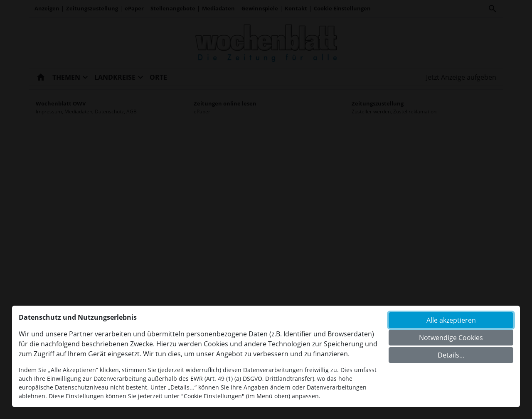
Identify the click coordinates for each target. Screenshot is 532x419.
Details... (451, 355)
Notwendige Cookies (451, 338)
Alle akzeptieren (451, 320)
